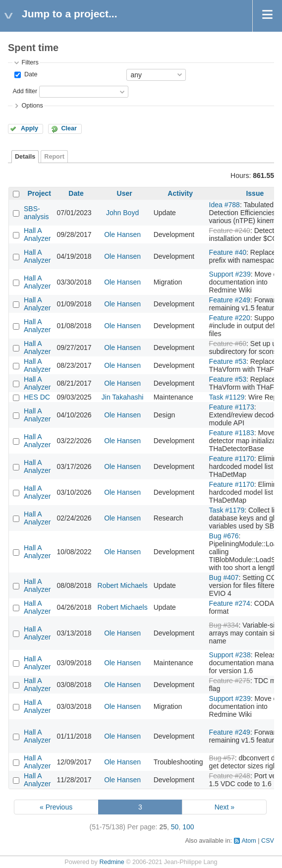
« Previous (56, 807)
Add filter (25, 91)
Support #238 (230, 655)
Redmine (112, 862)
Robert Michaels (123, 585)
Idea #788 (225, 205)
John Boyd (122, 213)
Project (39, 193)
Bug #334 (224, 625)
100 (188, 827)
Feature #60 (228, 344)
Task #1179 (227, 510)
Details (25, 157)
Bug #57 (222, 758)
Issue (255, 193)
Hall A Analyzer (37, 234)
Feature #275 (230, 681)
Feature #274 (230, 603)
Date (30, 74)
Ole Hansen (122, 234)
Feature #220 (230, 318)
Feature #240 (230, 231)
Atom (249, 841)
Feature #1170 (232, 459)
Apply (29, 128)
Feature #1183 (232, 433)
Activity (180, 193)
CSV (268, 841)
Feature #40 (228, 252)
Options (32, 106)
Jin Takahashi (123, 397)
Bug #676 (224, 536)
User (125, 193)
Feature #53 (228, 361)
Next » (225, 807)
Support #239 (230, 274)
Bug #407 (224, 578)
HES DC (37, 397)
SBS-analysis (36, 213)
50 (175, 827)
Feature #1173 (232, 407)
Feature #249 (230, 300)
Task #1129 (227, 397)
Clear (69, 128)
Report (54, 157)
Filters (30, 62)
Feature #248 (230, 776)
